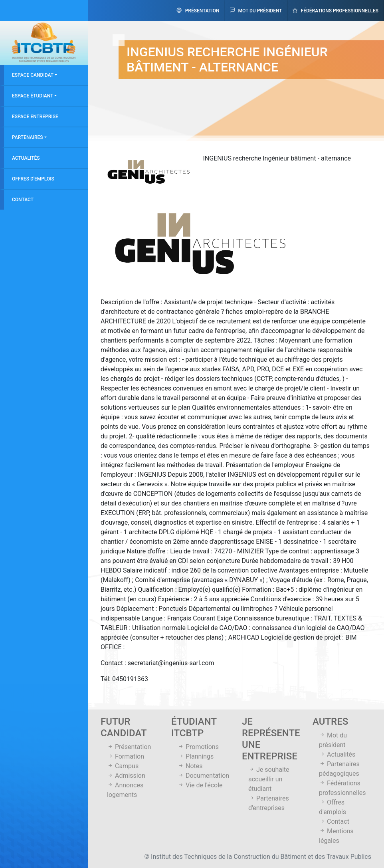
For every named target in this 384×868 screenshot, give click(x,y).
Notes (190, 766)
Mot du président (256, 11)
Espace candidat (33, 75)
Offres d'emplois (33, 179)
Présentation (198, 11)
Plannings (196, 756)
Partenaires (28, 137)
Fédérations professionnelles (336, 11)
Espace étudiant (33, 96)
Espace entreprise (35, 117)
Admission (126, 776)
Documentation (203, 776)
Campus (123, 766)
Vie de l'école (200, 785)
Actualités (26, 158)
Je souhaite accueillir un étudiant (269, 779)
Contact (23, 200)
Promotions (198, 747)
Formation (126, 756)
